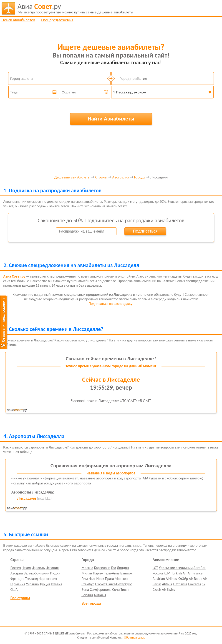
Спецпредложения (57, 20)
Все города (91, 603)
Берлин (87, 595)
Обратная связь (134, 638)
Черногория (48, 579)
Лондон (123, 568)
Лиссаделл (26, 498)
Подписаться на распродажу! (111, 304)
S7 (203, 584)
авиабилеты (75, 8)
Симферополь (101, 590)
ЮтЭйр (183, 579)
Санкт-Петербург (119, 584)
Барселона (102, 568)
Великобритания (37, 573)
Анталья (100, 595)
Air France (195, 573)
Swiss (171, 590)
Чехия (26, 568)
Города (140, 177)
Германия (18, 584)
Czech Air (159, 590)
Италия (57, 584)
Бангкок (126, 573)
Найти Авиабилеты (111, 119)
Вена (85, 590)
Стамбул (88, 584)
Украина (32, 584)
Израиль (38, 568)
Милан (87, 573)
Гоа (114, 568)
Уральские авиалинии (176, 568)
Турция (45, 584)
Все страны (20, 598)
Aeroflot (199, 568)
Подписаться (145, 231)
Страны (101, 177)
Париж (98, 573)
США (14, 590)
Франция (17, 579)
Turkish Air (179, 573)
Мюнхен (121, 579)
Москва (87, 568)
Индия (55, 573)
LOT (155, 568)
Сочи (116, 590)
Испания (52, 568)
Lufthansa (180, 584)
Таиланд (31, 579)
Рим (85, 579)
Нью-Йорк (96, 579)
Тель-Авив (112, 573)
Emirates (194, 584)
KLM (167, 573)
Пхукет (100, 584)
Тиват (125, 590)
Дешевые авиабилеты (72, 177)
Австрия (17, 573)
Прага (110, 579)
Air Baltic (195, 579)
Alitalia (167, 584)
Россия (16, 568)
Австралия (121, 177)
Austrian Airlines (165, 579)
